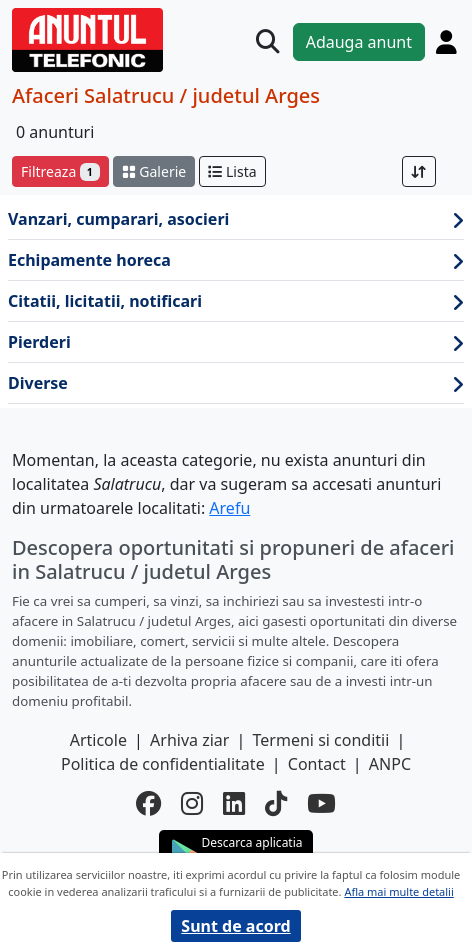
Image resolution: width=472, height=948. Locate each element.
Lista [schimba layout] (232, 171)
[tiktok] (276, 803)
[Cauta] (268, 42)
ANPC (390, 764)
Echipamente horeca (236, 260)
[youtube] (321, 803)
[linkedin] (234, 803)
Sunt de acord (235, 926)
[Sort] (419, 171)
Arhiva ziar (189, 740)
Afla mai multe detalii (398, 891)
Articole (98, 740)
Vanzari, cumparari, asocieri (236, 219)
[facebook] (148, 803)
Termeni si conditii (321, 740)
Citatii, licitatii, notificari (236, 301)
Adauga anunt (359, 42)
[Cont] (446, 42)
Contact (317, 764)
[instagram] (192, 803)
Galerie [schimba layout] (154, 171)
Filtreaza (60, 171)
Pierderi (236, 342)
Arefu (229, 508)
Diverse (236, 383)
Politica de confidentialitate (163, 764)
